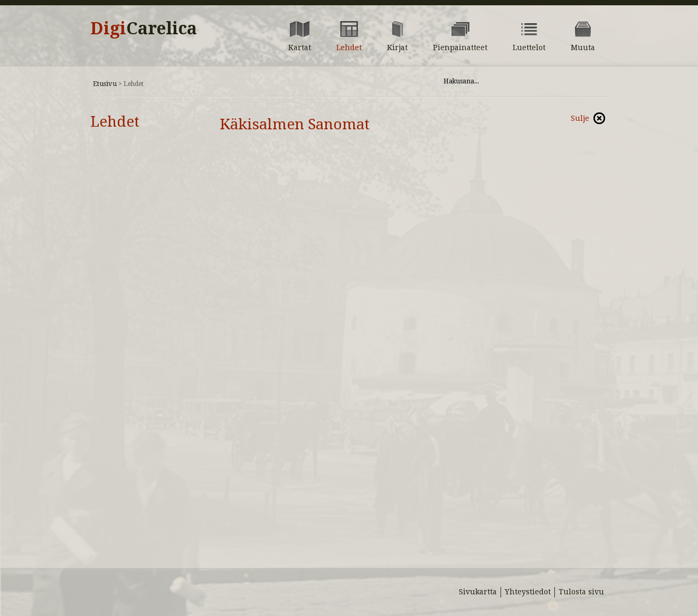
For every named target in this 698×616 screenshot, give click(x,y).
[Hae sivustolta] (512, 81)
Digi (144, 29)
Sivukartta (478, 592)
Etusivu (105, 84)
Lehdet (115, 122)
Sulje (580, 118)
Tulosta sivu (581, 592)
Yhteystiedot (528, 592)
